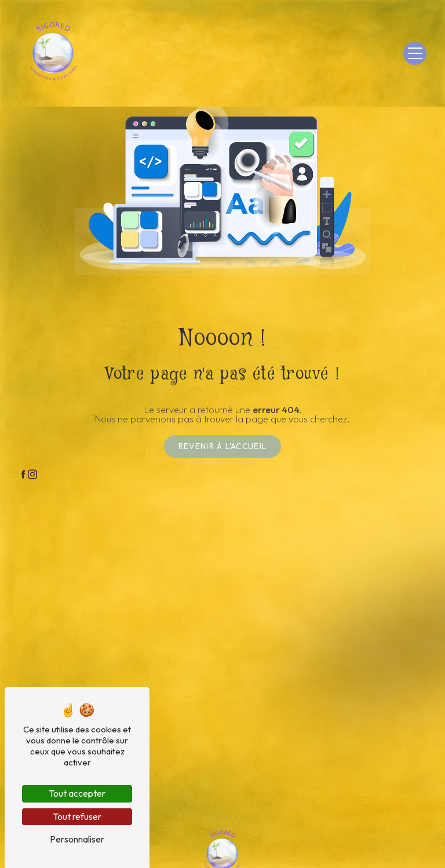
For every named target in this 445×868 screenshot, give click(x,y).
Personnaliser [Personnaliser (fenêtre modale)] (77, 839)
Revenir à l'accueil (222, 446)
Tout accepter (77, 793)
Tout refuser (77, 816)
